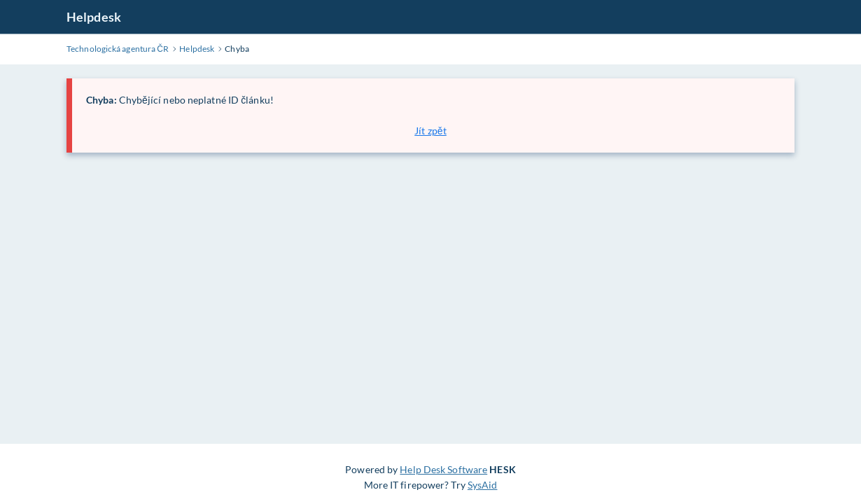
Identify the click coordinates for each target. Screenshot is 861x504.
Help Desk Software (443, 469)
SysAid (483, 485)
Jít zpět (430, 131)
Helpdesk (94, 17)
